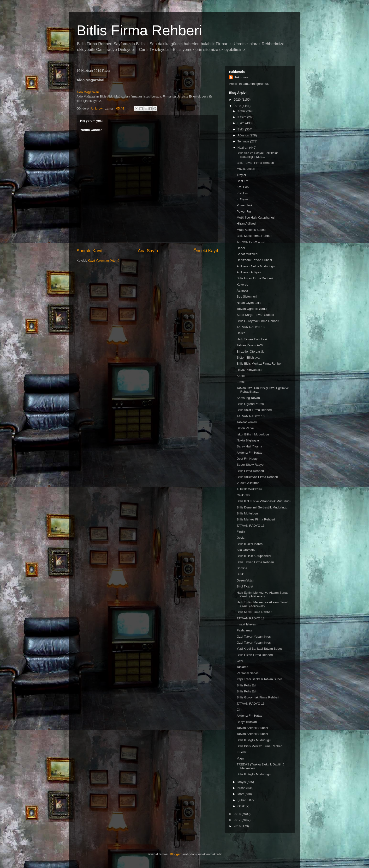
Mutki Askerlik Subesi (251, 230)
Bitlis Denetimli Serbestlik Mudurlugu (262, 507)
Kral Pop (243, 187)
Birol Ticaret (245, 586)
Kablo (241, 376)
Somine (242, 568)
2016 (238, 826)
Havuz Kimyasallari (250, 370)
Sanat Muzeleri (247, 254)
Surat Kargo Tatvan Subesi (255, 315)
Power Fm (244, 211)
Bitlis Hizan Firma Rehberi (255, 278)
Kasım (242, 117)
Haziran (243, 148)
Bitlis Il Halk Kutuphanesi (254, 556)
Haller (241, 333)
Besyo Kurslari (247, 722)
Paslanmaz (244, 630)
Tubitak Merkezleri (249, 489)
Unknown (241, 77)
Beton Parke (245, 428)
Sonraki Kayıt (89, 251)
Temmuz (244, 141)
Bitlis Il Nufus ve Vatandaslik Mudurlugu (264, 501)
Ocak (242, 806)
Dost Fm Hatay (247, 459)
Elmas (241, 382)
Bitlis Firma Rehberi (139, 30)
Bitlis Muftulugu (247, 513)
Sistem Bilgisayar (249, 358)
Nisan (242, 788)
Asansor (242, 290)
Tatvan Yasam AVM (250, 345)
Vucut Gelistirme (248, 483)
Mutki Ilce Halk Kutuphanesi (256, 217)
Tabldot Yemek (247, 422)
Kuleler (241, 752)
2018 (238, 814)
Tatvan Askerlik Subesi (252, 728)
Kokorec (242, 284)
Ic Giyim (242, 199)
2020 (238, 100)
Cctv (240, 661)
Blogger (175, 854)
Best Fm (242, 181)
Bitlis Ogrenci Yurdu (250, 404)
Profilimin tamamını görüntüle (249, 84)
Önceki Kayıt (206, 251)
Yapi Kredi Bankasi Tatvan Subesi (260, 649)
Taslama (242, 667)
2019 (238, 106)
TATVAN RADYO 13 (250, 242)
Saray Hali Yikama (249, 446)
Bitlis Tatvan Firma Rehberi (255, 163)
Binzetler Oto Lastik (250, 351)
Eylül (241, 129)
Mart (241, 794)
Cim (239, 710)
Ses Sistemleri (247, 296)
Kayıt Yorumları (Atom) (104, 260)
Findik (241, 532)
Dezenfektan (245, 580)
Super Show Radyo (250, 465)
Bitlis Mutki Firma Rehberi (254, 236)
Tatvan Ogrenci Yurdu (252, 309)
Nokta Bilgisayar (248, 440)
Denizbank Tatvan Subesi (254, 260)
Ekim (241, 123)
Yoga (240, 758)
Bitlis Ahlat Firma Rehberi (254, 410)
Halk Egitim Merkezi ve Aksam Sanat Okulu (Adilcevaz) (262, 595)
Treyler (241, 175)
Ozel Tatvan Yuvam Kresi (254, 637)
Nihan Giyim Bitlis (249, 303)
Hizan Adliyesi (246, 223)
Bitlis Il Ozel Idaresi (250, 544)
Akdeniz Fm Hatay (249, 453)
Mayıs (242, 782)
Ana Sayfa (148, 251)
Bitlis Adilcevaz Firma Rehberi (257, 477)
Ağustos (244, 135)
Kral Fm (242, 193)
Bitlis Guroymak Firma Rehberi (258, 321)
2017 (238, 820)
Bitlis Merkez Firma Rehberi (256, 519)
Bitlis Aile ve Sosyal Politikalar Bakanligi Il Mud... (257, 155)
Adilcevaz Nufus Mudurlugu (256, 266)
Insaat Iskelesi (246, 624)
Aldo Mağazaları (88, 92)
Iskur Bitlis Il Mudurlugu (253, 434)
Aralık (242, 111)
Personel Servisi (248, 673)
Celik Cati (243, 495)
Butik (240, 574)
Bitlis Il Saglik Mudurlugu (254, 740)
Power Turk (244, 205)
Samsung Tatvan (248, 398)
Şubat (242, 800)
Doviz (241, 538)
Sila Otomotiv (246, 550)
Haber (241, 248)
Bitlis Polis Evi (246, 685)
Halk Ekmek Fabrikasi (252, 339)
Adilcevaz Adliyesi (249, 272)
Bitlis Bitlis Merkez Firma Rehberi (259, 364)
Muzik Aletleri (246, 169)
